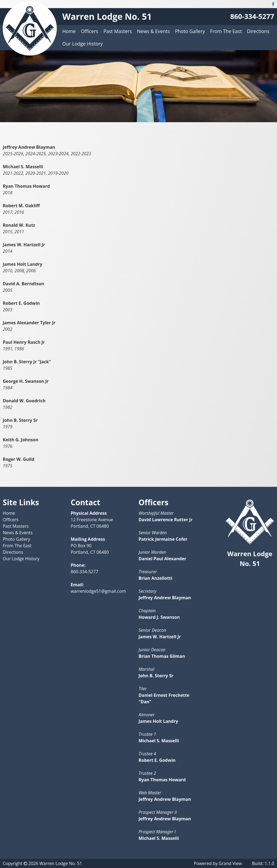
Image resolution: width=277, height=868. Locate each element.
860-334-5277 (252, 16)
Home (69, 31)
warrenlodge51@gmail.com (98, 591)
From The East (226, 31)
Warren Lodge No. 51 (107, 16)
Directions (258, 31)
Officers (90, 31)
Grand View (230, 863)
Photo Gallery (190, 31)
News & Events (154, 31)
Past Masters (118, 31)
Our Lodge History (82, 44)
